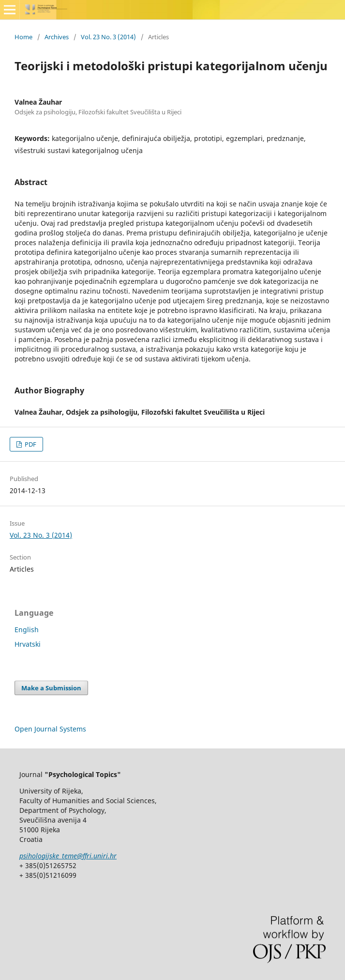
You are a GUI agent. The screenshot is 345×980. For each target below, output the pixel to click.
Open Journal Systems (50, 729)
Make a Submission (51, 688)
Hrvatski (28, 644)
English (27, 630)
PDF (30, 444)
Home (23, 37)
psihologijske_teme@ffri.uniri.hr (68, 856)
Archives (57, 37)
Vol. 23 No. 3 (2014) (108, 37)
